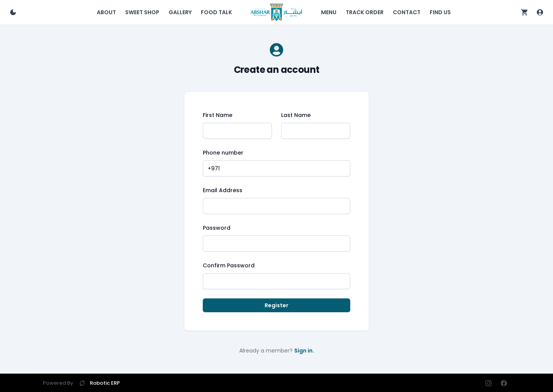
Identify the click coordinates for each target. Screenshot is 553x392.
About (106, 12)
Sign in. (304, 351)
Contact (407, 12)
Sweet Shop (142, 12)
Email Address (223, 190)
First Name (218, 115)
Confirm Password (229, 265)
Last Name (296, 115)
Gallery (180, 12)
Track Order (365, 12)
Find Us (440, 12)
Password (217, 228)
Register (276, 305)
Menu (329, 12)
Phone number (223, 153)
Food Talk (216, 12)
